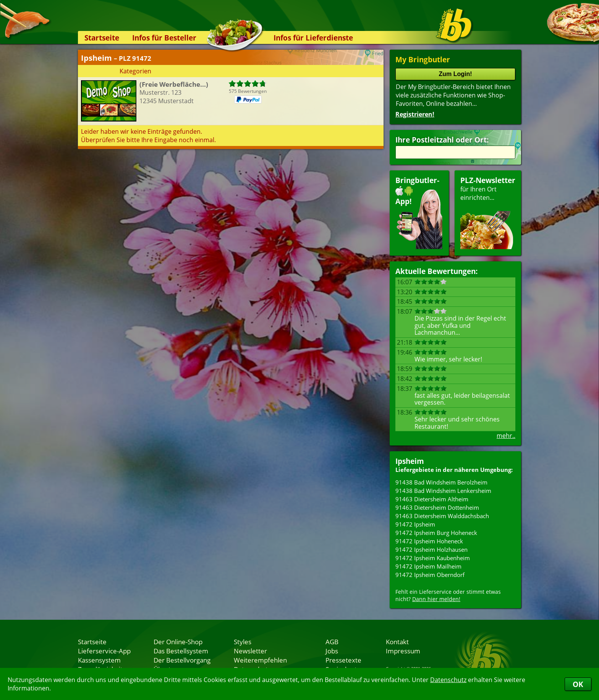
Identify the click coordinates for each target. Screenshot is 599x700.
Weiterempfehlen (260, 660)
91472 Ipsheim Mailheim (428, 566)
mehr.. (506, 436)
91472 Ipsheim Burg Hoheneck (436, 533)
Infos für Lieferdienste (313, 38)
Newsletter (250, 651)
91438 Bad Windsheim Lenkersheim (443, 491)
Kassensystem (99, 660)
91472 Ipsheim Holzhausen (431, 549)
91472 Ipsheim (415, 524)
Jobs (332, 651)
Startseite (102, 38)
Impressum (403, 651)
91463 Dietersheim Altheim (432, 499)
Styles (243, 642)
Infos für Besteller (164, 38)
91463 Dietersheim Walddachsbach (442, 516)
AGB (332, 642)
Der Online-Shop (178, 642)
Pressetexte (343, 660)
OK (578, 684)
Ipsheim (410, 461)
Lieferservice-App (104, 651)
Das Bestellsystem (181, 651)
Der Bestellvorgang (182, 660)
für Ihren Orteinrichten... (488, 212)
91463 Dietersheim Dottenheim (437, 507)
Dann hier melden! (436, 599)
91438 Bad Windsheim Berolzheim (441, 482)
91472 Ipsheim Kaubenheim (433, 558)
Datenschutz (448, 680)
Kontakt (397, 642)
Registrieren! (415, 114)
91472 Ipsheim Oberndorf (430, 575)
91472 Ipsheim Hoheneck (429, 541)
